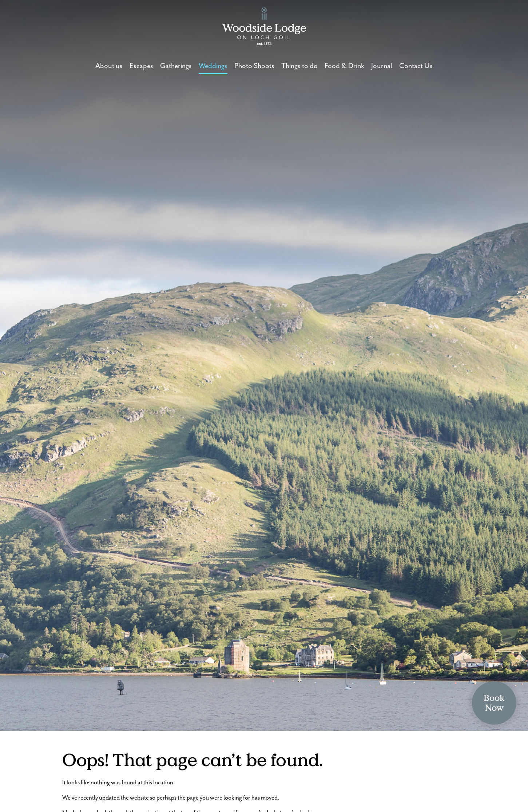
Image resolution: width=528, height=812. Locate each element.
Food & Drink (344, 66)
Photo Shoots (254, 66)
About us (109, 66)
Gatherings (176, 66)
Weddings (213, 66)
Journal (382, 66)
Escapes (141, 66)
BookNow (494, 703)
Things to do (299, 66)
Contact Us (416, 66)
